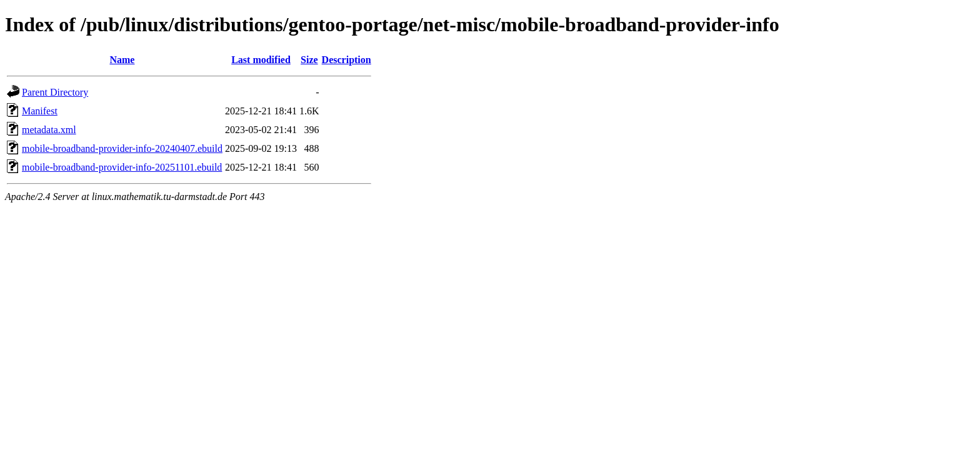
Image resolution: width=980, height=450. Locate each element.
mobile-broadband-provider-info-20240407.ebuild (122, 148)
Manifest (40, 111)
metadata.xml (49, 130)
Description (347, 60)
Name (122, 60)
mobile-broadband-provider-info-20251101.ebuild (122, 167)
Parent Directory (55, 92)
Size (309, 60)
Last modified (261, 60)
